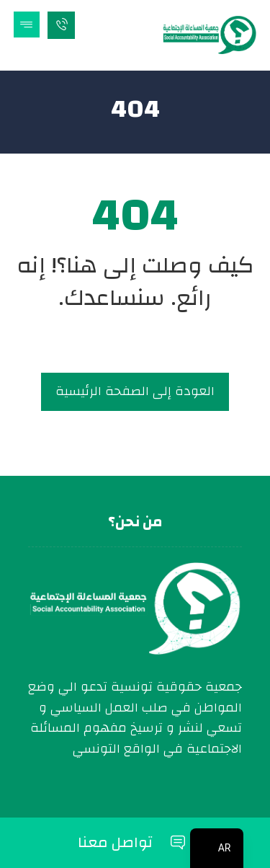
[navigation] (217, 848)
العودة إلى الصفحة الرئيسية (135, 391)
